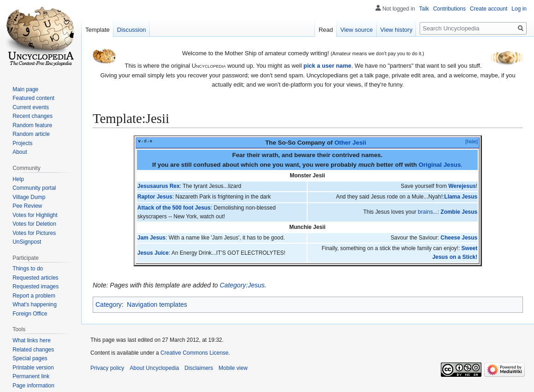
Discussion (132, 30)
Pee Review (27, 206)
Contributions (449, 9)
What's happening (35, 304)
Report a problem (34, 296)
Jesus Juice (153, 253)
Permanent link (31, 376)
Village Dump (29, 197)
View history (397, 30)
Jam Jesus (151, 238)
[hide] (472, 141)
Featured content (33, 98)
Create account (489, 9)
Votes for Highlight (35, 215)
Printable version (33, 368)
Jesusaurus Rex (159, 186)
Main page (25, 89)
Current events (31, 107)
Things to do (28, 269)
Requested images (36, 287)
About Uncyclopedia (154, 368)
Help (18, 179)
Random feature (32, 125)
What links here (32, 340)
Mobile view (233, 368)
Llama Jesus (461, 197)
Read (326, 30)
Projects (22, 143)
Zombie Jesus (459, 212)
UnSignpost (27, 242)
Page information (33, 386)
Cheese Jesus (459, 238)
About (20, 152)
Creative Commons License (194, 353)
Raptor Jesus (155, 197)
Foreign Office (30, 314)
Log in (519, 9)
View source (357, 30)
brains (425, 212)
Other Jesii (350, 143)
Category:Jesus (242, 285)
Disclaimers (199, 368)
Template (98, 30)
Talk (424, 9)
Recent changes (33, 116)
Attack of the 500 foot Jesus (174, 208)
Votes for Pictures (34, 233)
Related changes (33, 350)
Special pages (30, 358)
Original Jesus (440, 165)
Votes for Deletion (34, 224)
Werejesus (462, 186)
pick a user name (327, 66)
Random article (31, 134)
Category (109, 304)
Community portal (34, 188)
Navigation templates (157, 304)
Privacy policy (107, 368)
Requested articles (35, 278)
